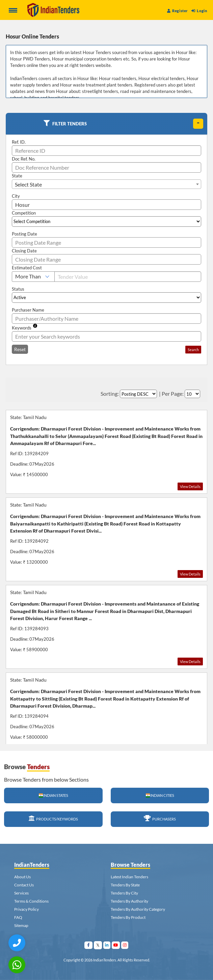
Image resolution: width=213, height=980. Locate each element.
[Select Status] (106, 298)
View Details (190, 486)
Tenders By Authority (129, 901)
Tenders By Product (128, 917)
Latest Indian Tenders (129, 877)
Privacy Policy (26, 909)
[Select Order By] (138, 394)
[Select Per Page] (192, 394)
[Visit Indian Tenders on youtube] (116, 945)
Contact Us (24, 885)
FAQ (18, 917)
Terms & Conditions (31, 901)
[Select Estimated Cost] (33, 277)
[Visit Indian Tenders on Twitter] (98, 945)
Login (199, 11)
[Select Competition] (106, 222)
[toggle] (198, 124)
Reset (20, 349)
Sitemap (21, 925)
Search (193, 350)
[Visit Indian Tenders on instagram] (125, 945)
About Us (22, 877)
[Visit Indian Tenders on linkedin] (107, 945)
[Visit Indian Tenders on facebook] (89, 945)
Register (178, 11)
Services (21, 893)
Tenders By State (125, 885)
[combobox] (106, 184)
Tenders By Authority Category (138, 909)
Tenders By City (124, 893)
